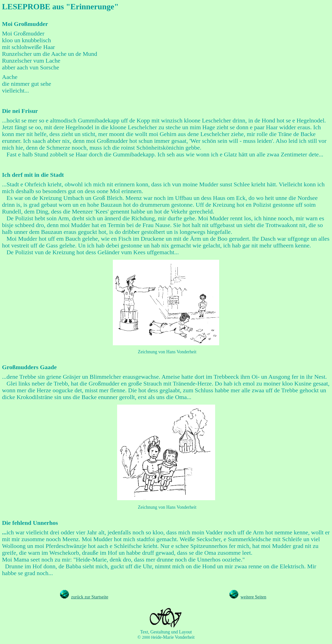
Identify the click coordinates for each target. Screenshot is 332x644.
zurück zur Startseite (90, 597)
